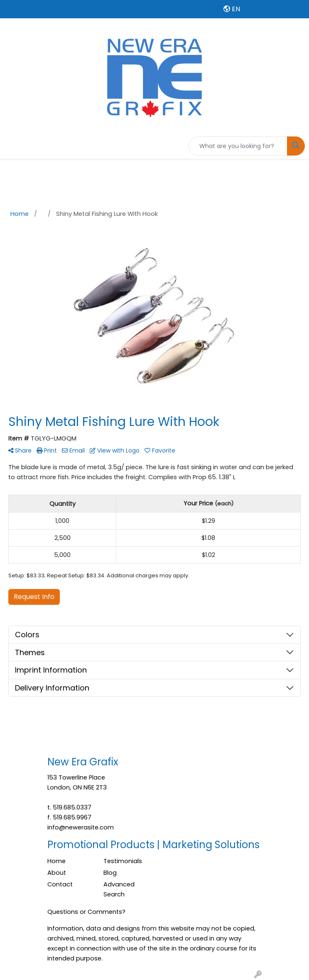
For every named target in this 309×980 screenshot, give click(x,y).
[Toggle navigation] (13, 146)
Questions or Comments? (86, 912)
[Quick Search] (238, 146)
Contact (60, 884)
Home (56, 861)
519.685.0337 (72, 807)
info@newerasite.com (81, 827)
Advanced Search (119, 889)
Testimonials (123, 861)
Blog (110, 873)
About (57, 873)
